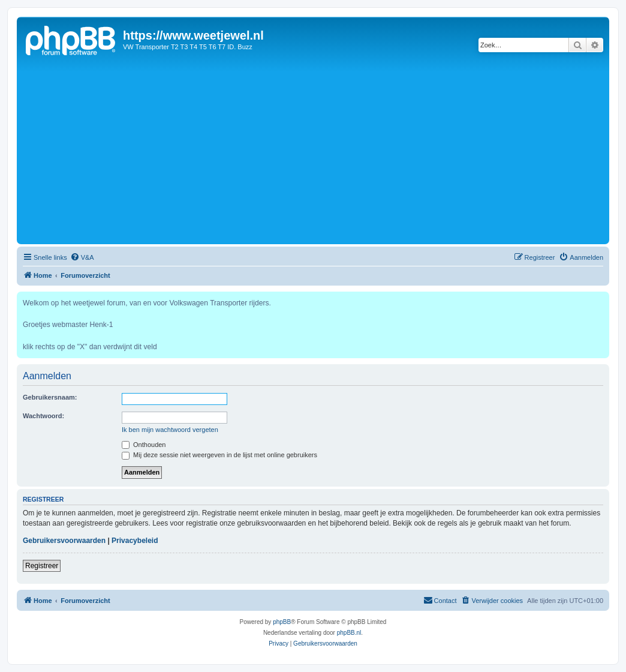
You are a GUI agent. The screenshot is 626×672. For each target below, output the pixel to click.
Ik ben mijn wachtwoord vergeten (170, 430)
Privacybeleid (135, 541)
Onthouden (144, 445)
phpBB (282, 622)
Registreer (42, 566)
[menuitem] (82, 257)
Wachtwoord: (43, 416)
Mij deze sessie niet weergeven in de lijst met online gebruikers (219, 455)
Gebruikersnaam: (50, 397)
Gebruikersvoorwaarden (64, 541)
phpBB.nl (349, 633)
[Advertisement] (313, 151)
